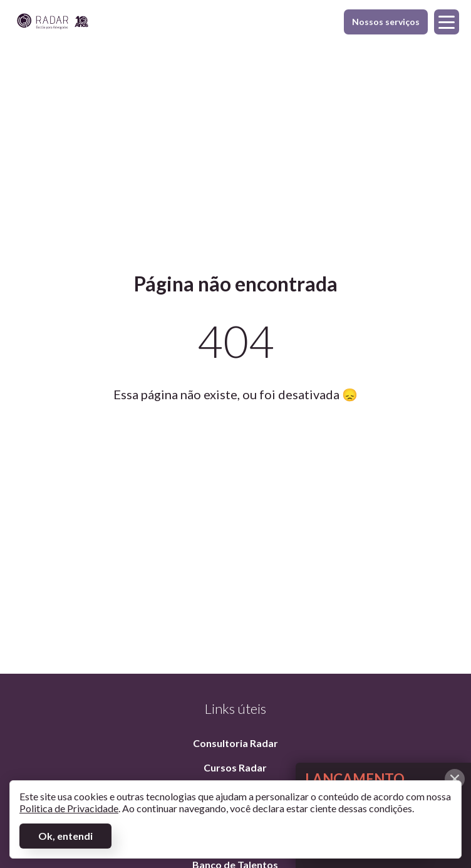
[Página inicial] (53, 22)
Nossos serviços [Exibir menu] (386, 25)
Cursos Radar (235, 767)
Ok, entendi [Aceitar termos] (65, 836)
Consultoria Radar (235, 743)
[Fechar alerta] (455, 779)
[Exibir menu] (447, 22)
